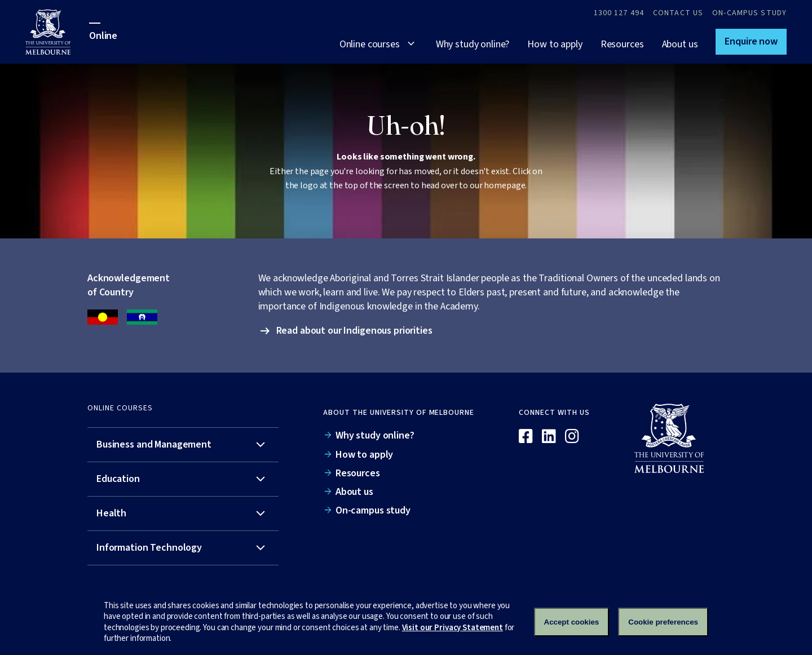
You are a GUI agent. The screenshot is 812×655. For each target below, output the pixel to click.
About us (680, 44)
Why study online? (473, 44)
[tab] (183, 445)
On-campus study (749, 13)
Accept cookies (572, 622)
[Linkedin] (549, 437)
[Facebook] (526, 437)
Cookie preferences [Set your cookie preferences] (663, 622)
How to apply (555, 44)
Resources (622, 44)
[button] (751, 42)
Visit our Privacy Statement (453, 628)
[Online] (675, 438)
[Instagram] (572, 437)
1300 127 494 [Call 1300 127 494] (619, 13)
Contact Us (678, 13)
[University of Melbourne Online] (57, 32)
